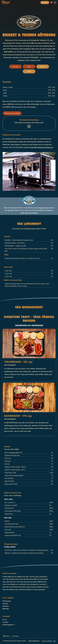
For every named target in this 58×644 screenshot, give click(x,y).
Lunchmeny (15, 67)
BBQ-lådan (6, 609)
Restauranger (7, 601)
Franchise (5, 622)
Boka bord (45, 2)
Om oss (5, 619)
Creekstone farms (14, 452)
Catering (5, 603)
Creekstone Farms (44, 208)
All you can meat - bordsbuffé (12, 113)
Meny (29, 67)
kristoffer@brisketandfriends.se (42, 147)
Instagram (15, 636)
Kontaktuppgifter (8, 625)
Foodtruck (6, 606)
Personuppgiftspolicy (34, 641)
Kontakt (29, 71)
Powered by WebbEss (49, 641)
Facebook (7, 636)
